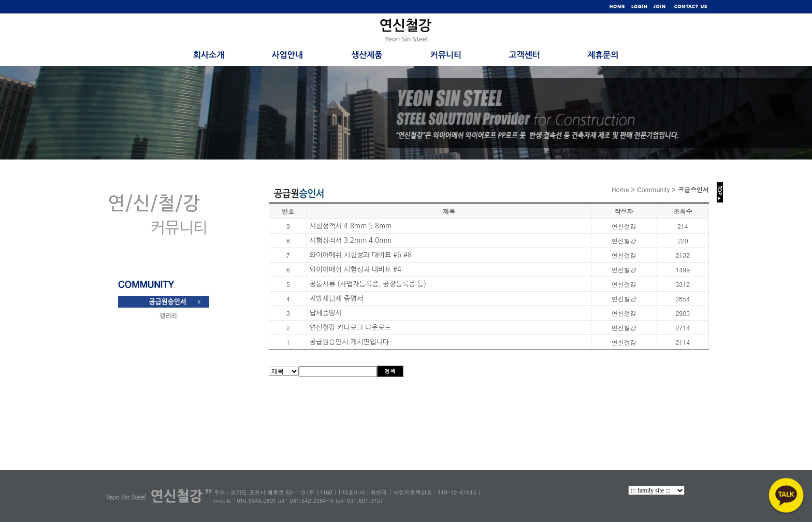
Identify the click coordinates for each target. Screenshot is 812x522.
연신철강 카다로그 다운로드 (350, 328)
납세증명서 (325, 313)
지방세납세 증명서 (336, 299)
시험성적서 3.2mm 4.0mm (350, 241)
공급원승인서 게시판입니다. (350, 342)
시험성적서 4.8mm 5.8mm (350, 226)
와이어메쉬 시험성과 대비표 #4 (355, 270)
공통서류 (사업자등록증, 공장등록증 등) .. (371, 284)
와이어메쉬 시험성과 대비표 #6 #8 (360, 255)
